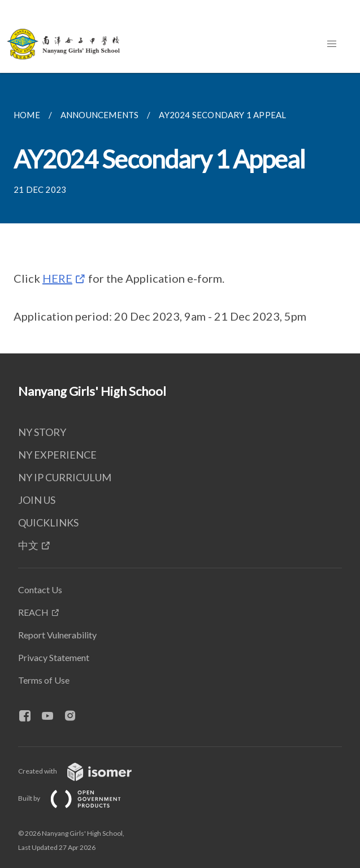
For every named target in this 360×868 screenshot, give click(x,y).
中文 (28, 545)
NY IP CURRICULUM (65, 477)
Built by (79, 798)
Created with (84, 771)
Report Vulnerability (57, 635)
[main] (180, 213)
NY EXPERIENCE (57, 455)
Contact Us (40, 590)
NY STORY (42, 432)
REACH (33, 612)
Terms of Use (44, 680)
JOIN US (37, 500)
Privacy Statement (54, 657)
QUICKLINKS (48, 522)
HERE (57, 278)
